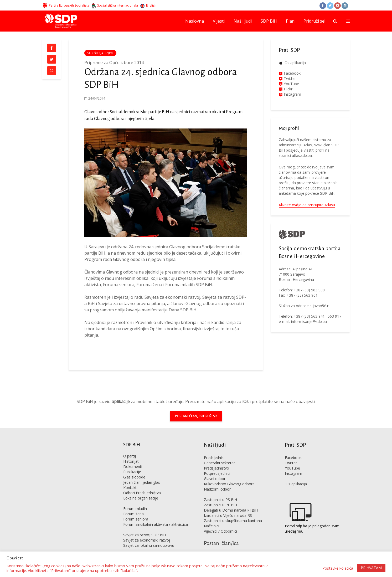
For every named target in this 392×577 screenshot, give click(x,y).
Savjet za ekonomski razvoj (147, 532)
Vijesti (219, 21)
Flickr (288, 89)
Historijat (131, 453)
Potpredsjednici (217, 465)
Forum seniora (136, 511)
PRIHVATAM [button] (371, 568)
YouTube (291, 84)
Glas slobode (134, 469)
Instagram (292, 94)
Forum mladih (135, 501)
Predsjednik (214, 450)
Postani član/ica (221, 535)
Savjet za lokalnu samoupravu (149, 537)
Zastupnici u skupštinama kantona (233, 513)
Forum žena (133, 506)
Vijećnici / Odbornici (220, 523)
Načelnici (212, 518)
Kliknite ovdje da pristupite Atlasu (307, 205)
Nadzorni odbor (217, 481)
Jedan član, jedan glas (142, 474)
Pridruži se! (314, 21)
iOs (245, 394)
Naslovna (195, 21)
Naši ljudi (243, 21)
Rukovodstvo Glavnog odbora (229, 476)
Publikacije (132, 464)
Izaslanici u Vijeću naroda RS (228, 508)
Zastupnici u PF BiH (220, 497)
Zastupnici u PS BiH (220, 492)
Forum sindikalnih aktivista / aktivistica (156, 516)
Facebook (292, 73)
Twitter (291, 455)
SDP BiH (269, 21)
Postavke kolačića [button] (338, 568)
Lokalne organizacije (141, 490)
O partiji (130, 448)
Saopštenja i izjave (100, 53)
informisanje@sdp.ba (309, 321)
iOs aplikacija (295, 63)
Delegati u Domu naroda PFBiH (231, 502)
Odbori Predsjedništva (142, 485)
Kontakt (130, 480)
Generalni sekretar (219, 455)
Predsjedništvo (216, 460)
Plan (290, 21)
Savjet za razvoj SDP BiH (145, 527)
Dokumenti (133, 459)
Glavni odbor (215, 471)
